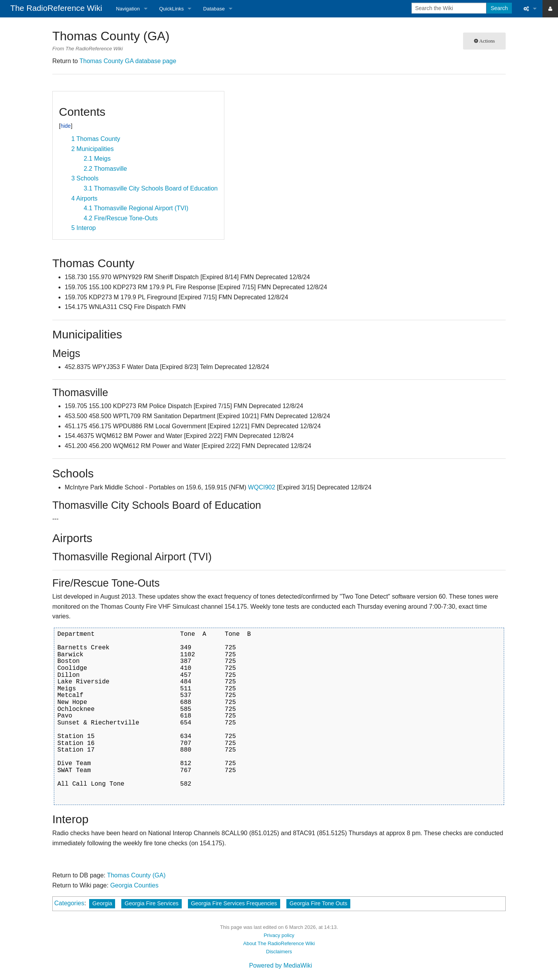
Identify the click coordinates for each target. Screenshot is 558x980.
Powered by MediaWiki (281, 965)
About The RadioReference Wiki (279, 943)
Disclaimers (279, 952)
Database (214, 9)
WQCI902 (262, 487)
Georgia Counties (134, 885)
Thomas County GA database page (128, 61)
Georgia (102, 903)
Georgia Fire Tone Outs (318, 903)
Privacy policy (279, 935)
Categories (69, 903)
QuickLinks (172, 9)
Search (499, 8)
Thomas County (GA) (136, 875)
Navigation (128, 9)
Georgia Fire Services (151, 903)
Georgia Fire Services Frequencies (234, 903)
